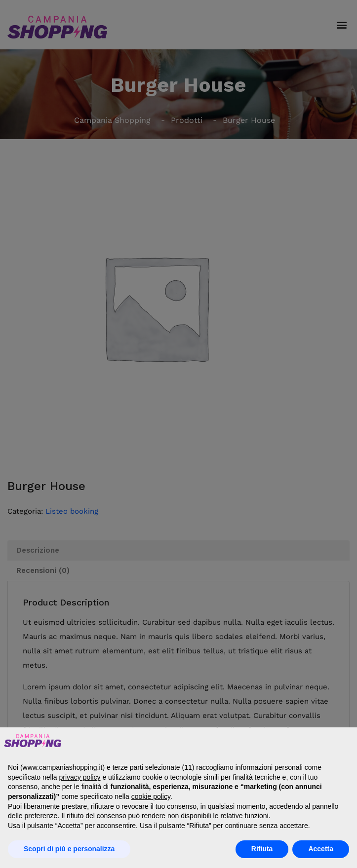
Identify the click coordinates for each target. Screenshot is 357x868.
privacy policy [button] (80, 777)
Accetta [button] (321, 849)
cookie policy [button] (151, 796)
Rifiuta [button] (262, 849)
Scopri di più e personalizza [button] (69, 849)
